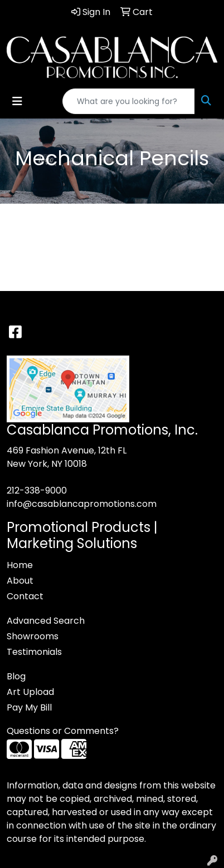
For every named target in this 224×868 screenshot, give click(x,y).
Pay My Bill (29, 707)
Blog (16, 676)
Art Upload (30, 692)
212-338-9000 (37, 490)
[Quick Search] (129, 101)
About (20, 581)
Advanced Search (46, 621)
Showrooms (33, 636)
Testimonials (34, 652)
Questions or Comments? (63, 731)
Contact (25, 596)
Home (20, 565)
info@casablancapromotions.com (82, 504)
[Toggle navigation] (17, 101)
